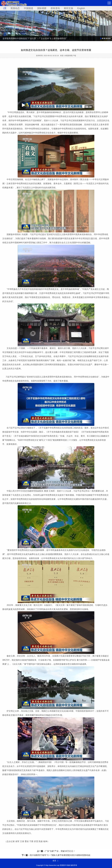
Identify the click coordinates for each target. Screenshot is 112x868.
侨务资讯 (55, 8)
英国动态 (15, 8)
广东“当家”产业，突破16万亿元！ (60, 851)
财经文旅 (69, 8)
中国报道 (29, 8)
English (81, 8)
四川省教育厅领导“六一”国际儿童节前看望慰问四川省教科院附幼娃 (60, 855)
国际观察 (42, 8)
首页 (4, 8)
